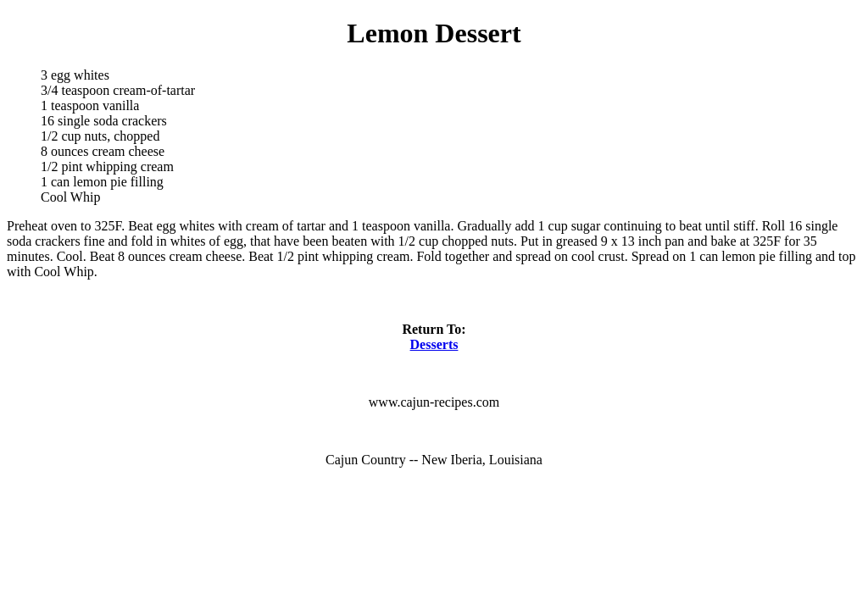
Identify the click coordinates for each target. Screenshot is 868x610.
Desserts (434, 344)
